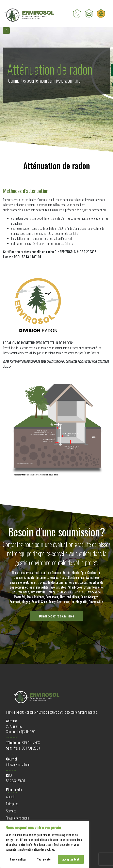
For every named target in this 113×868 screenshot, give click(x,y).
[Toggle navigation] (6, 31)
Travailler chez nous (17, 818)
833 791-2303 (31, 748)
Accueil (10, 797)
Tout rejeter (44, 859)
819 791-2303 (31, 743)
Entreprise (12, 804)
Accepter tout (71, 859)
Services (11, 811)
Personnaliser (18, 859)
